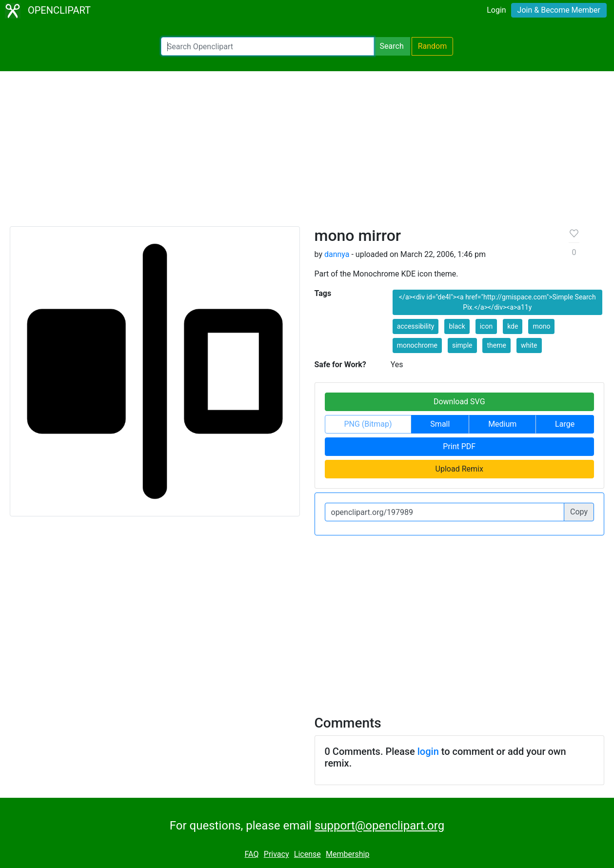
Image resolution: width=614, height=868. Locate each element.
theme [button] (496, 345)
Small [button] (440, 424)
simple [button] (462, 345)
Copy (579, 512)
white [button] (529, 345)
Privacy (277, 854)
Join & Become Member (559, 10)
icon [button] (486, 326)
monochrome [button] (417, 345)
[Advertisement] (307, 153)
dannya (337, 254)
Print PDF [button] (459, 446)
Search (392, 46)
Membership (347, 854)
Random (433, 46)
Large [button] (565, 424)
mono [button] (541, 326)
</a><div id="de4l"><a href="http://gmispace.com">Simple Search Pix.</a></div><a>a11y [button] (497, 302)
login (428, 751)
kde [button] (513, 326)
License (307, 854)
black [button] (457, 326)
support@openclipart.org (379, 826)
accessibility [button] (416, 326)
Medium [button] (502, 424)
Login (496, 10)
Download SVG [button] (459, 402)
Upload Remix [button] (459, 469)
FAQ (252, 854)
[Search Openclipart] (267, 46)
